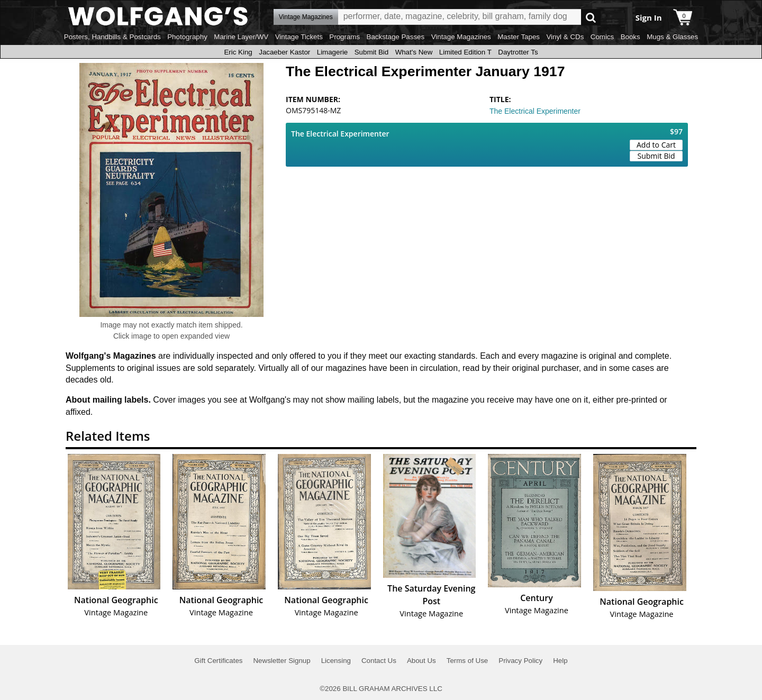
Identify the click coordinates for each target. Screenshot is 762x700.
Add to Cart (656, 145)
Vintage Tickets (299, 37)
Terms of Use (468, 661)
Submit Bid (371, 52)
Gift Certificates (218, 661)
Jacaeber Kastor (284, 52)
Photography (187, 37)
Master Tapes (519, 37)
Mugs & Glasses (672, 37)
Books (631, 37)
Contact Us (379, 661)
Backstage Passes (396, 37)
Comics (602, 37)
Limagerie (333, 52)
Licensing (336, 661)
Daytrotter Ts (518, 52)
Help (560, 661)
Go (591, 17)
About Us (421, 661)
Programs (344, 37)
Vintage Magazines (461, 37)
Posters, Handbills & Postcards (112, 37)
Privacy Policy (520, 661)
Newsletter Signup (282, 661)
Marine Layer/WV (241, 37)
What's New (414, 52)
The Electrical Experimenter (535, 111)
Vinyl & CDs (565, 37)
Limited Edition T (465, 52)
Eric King (238, 52)
